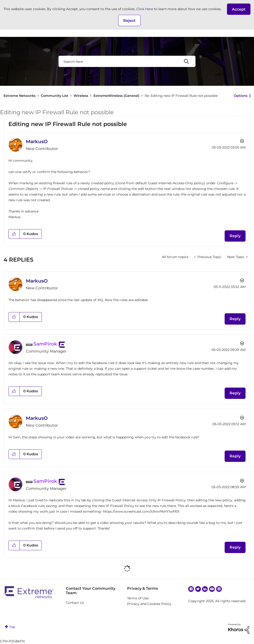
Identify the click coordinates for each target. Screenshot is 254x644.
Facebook (191, 589)
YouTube (212, 589)
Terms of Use (138, 598)
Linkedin (205, 589)
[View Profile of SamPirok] (45, 344)
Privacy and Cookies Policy (149, 604)
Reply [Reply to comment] (235, 319)
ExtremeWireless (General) (116, 96)
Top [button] (12, 627)
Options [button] (241, 96)
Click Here (145, 9)
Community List (55, 96)
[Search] (127, 61)
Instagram (219, 589)
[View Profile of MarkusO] (37, 141)
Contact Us (75, 603)
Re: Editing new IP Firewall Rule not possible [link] (181, 96)
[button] (239, 9)
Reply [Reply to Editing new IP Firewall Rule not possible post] (235, 236)
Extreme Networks (20, 96)
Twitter (198, 589)
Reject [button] (129, 21)
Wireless (81, 96)
